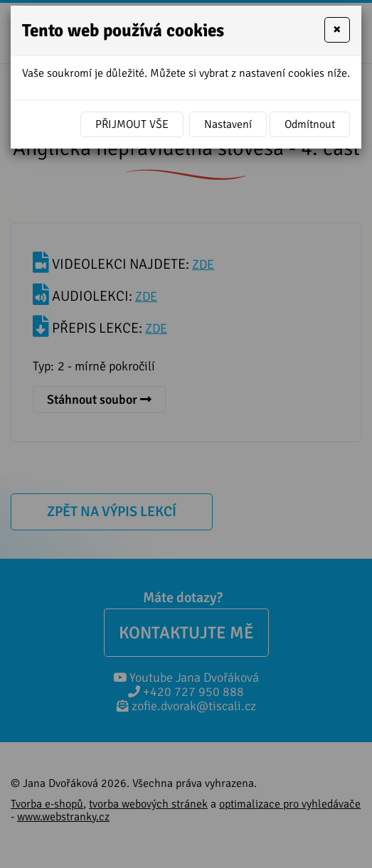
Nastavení (228, 124)
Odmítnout (310, 124)
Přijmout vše (132, 124)
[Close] (337, 30)
